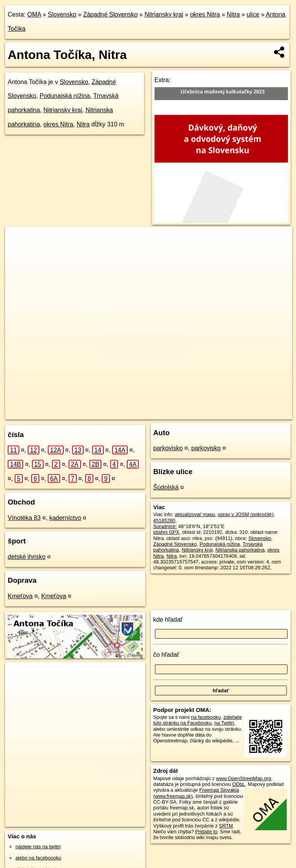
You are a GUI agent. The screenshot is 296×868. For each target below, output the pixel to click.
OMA (34, 14)
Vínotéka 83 (24, 518)
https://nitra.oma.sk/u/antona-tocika (255, 413)
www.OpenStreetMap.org (243, 778)
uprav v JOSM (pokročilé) (246, 514)
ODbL (238, 784)
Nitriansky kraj (164, 14)
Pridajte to (206, 832)
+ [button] (18, 240)
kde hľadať (168, 620)
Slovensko (62, 14)
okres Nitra (205, 14)
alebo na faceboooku (38, 858)
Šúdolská (166, 487)
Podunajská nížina (65, 96)
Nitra (233, 14)
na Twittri (224, 723)
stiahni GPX (166, 532)
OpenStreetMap (154, 413)
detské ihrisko (27, 557)
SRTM (226, 826)
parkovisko (168, 448)
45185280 (164, 521)
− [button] (18, 252)
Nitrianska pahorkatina (240, 550)
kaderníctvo (65, 518)
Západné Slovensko (110, 14)
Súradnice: (165, 526)
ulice (253, 14)
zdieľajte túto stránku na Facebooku (198, 720)
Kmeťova (20, 596)
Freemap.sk (193, 413)
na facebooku (206, 717)
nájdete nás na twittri (38, 847)
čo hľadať (166, 655)
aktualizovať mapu (195, 514)
